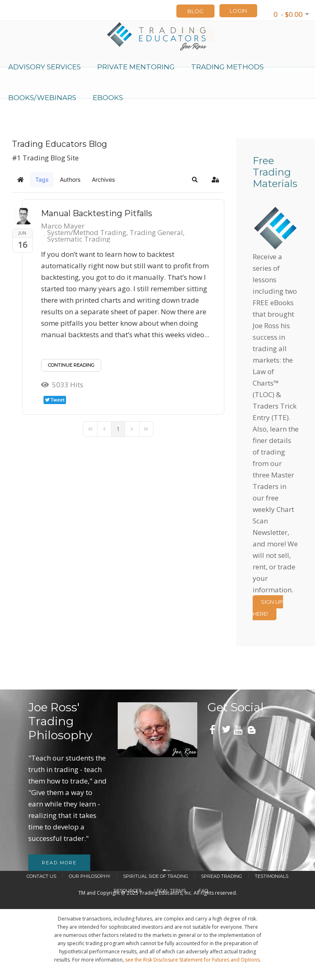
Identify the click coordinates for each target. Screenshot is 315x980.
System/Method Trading (87, 233)
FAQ (203, 891)
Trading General (156, 233)
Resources (128, 891)
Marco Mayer (63, 226)
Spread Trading (221, 876)
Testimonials (272, 876)
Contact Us (41, 876)
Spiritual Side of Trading (156, 876)
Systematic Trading (79, 239)
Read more (59, 863)
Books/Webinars (42, 98)
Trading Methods (227, 67)
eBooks (108, 98)
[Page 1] (118, 429)
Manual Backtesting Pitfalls (97, 213)
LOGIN (238, 11)
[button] (195, 180)
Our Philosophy (90, 876)
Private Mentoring (136, 67)
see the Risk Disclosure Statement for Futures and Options (192, 960)
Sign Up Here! (268, 608)
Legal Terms (170, 891)
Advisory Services (45, 67)
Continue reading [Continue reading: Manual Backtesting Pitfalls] (71, 365)
